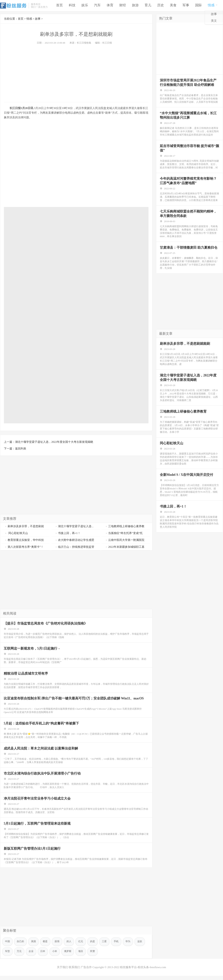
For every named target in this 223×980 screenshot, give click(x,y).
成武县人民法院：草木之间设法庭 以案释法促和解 (41, 751)
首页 (59, 6)
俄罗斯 (68, 956)
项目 (81, 956)
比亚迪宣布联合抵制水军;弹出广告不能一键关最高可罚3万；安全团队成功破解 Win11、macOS (74, 700)
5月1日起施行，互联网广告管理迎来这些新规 (37, 827)
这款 (141, 946)
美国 (34, 946)
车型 (7, 956)
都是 (46, 946)
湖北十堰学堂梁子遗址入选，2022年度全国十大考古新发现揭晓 (54, 442)
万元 (19, 956)
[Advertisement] (76, 72)
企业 (31, 956)
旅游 (135, 6)
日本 (43, 956)
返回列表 (21, 449)
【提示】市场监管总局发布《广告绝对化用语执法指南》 (46, 624)
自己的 (21, 946)
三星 (105, 946)
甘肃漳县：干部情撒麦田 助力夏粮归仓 (189, 253)
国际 (198, 6)
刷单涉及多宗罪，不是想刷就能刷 (185, 350)
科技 (72, 6)
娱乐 (85, 6)
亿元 (81, 946)
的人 (69, 946)
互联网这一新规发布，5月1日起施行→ (32, 649)
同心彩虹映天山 (16, 533)
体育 (110, 6)
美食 (173, 6)
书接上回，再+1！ (68, 533)
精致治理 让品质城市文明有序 (26, 674)
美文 (214, 21)
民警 (93, 956)
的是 (93, 946)
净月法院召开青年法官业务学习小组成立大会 (37, 801)
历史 (161, 6)
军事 (186, 6)
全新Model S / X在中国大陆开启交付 (187, 482)
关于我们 (62, 971)
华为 (129, 946)
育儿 (148, 6)
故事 (214, 15)
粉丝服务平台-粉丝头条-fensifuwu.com (143, 971)
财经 (123, 6)
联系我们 (74, 971)
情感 (213, 5)
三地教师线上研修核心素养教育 (183, 418)
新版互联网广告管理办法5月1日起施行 (32, 852)
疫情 (57, 946)
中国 (7, 946)
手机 (117, 946)
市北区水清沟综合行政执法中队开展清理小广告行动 (42, 776)
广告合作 (86, 971)
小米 (55, 956)
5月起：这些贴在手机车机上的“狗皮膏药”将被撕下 (42, 725)
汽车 (97, 6)
